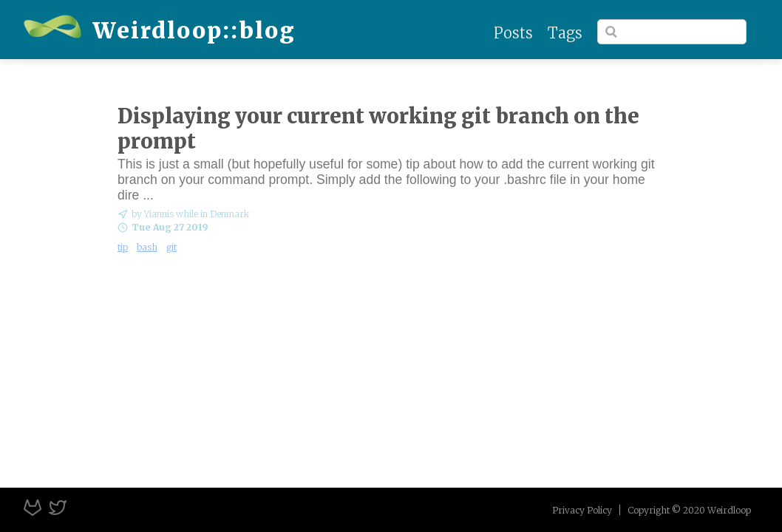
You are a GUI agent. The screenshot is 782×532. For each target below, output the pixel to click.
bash (147, 247)
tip (123, 247)
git (171, 247)
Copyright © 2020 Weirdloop (689, 510)
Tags (565, 33)
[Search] (672, 32)
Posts (513, 33)
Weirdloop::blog (160, 30)
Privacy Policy (582, 510)
